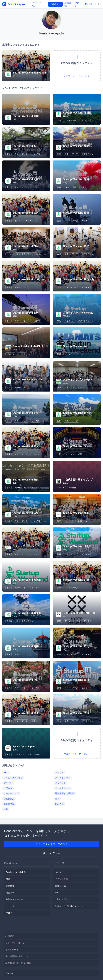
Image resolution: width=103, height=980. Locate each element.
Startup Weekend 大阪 (76, 446)
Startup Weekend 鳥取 (76, 146)
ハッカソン (36, 154)
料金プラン (11, 893)
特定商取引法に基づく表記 (18, 963)
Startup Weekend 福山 (26, 680)
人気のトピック (62, 899)
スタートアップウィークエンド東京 (83, 313)
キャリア (22, 354)
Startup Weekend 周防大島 (78, 279)
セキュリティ (12, 950)
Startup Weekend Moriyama (29, 279)
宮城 (59, 221)
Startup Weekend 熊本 (76, 513)
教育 (75, 187)
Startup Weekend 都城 (26, 116)
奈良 (9, 488)
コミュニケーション (13, 778)
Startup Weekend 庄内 (26, 213)
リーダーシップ (11, 793)
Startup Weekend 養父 (26, 446)
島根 (59, 654)
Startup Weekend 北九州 (77, 546)
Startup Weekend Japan (27, 580)
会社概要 (10, 886)
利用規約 (10, 936)
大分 (59, 588)
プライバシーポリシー (16, 943)
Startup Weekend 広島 (26, 513)
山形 (9, 221)
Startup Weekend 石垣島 (77, 113)
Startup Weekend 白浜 (26, 246)
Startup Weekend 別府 (76, 580)
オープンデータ (34, 754)
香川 (9, 654)
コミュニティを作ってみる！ (52, 844)
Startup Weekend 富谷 (76, 246)
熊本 (59, 521)
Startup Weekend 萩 (24, 146)
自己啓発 (72, 488)
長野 (59, 421)
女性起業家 (9, 799)
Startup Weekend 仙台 (76, 213)
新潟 (9, 388)
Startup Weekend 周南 (26, 179)
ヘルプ (58, 872)
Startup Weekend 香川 (26, 713)
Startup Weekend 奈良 (26, 480)
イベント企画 (61, 879)
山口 (9, 154)
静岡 (59, 354)
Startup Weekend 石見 (76, 646)
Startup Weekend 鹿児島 (27, 613)
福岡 (59, 554)
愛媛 (9, 554)
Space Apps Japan (24, 747)
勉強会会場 (60, 886)
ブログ (9, 913)
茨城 (59, 388)
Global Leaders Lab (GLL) (28, 346)
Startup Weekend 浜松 (76, 346)
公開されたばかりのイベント (69, 906)
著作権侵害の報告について (18, 956)
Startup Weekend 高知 (26, 413)
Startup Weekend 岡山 (76, 713)
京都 (59, 621)
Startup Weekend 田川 (76, 680)
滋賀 (9, 287)
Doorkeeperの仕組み (16, 872)
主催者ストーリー (14, 899)
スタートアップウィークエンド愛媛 (32, 546)
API (57, 893)
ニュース (10, 906)
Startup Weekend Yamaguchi (30, 73)
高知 (9, 421)
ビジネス (86, 121)
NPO (67, 187)
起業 (83, 187)
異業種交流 (9, 804)
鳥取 (59, 154)
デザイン (69, 621)
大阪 (59, 454)
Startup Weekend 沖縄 (76, 179)
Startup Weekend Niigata (27, 380)
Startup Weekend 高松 (26, 646)
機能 (8, 879)
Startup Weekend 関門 (26, 313)
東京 (59, 321)
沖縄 (59, 121)
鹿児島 (9, 621)
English (89, 4)
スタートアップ (71, 121)
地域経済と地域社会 (65, 793)
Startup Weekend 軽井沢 (77, 413)
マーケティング (71, 354)
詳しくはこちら (52, 853)
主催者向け (55, 4)
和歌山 (9, 254)
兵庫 (9, 454)
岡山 (59, 721)
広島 (9, 521)
